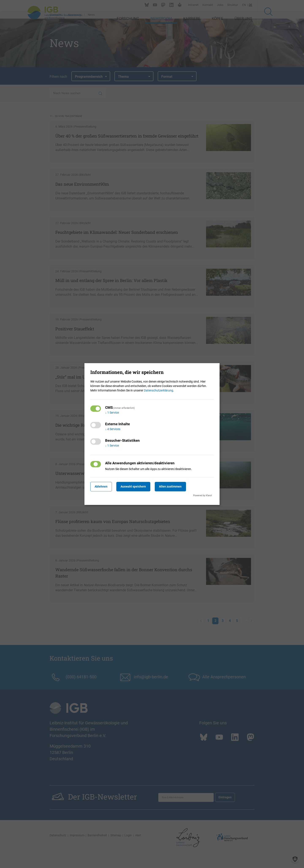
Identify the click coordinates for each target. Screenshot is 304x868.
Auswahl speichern (137, 486)
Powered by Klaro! (203, 495)
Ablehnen (102, 486)
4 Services (113, 429)
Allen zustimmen (176, 486)
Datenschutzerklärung (159, 390)
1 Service (112, 413)
